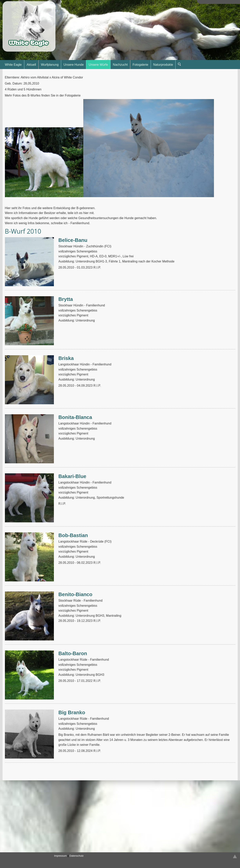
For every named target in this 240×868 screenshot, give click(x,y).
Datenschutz (77, 856)
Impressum (60, 856)
